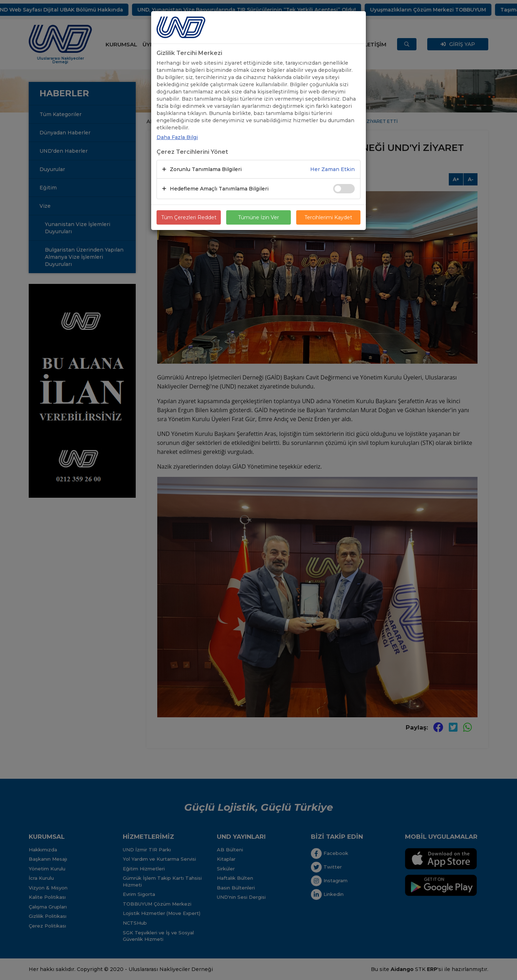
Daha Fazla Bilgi (177, 137)
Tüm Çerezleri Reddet (189, 217)
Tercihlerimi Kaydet (328, 217)
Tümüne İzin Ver (258, 217)
